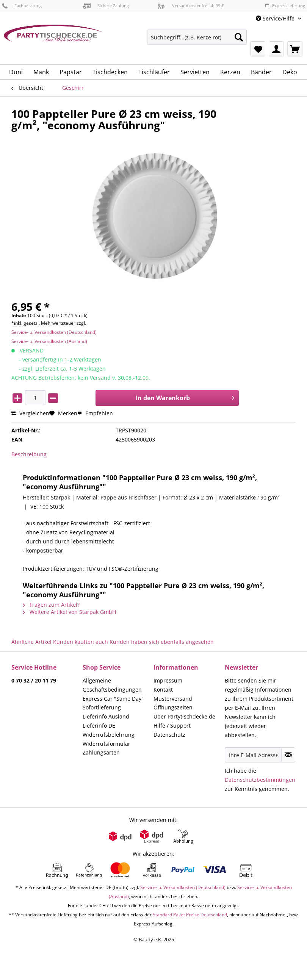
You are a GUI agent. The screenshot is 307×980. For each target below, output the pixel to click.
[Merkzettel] (258, 49)
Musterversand (173, 699)
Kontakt (163, 690)
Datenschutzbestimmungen (260, 780)
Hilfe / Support (172, 726)
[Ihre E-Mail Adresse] (253, 755)
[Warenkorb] (295, 49)
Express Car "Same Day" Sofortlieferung (113, 703)
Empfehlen (95, 413)
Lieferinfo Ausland (106, 716)
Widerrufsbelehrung (109, 735)
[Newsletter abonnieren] (288, 755)
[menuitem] (197, 41)
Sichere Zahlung (106, 5)
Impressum (168, 680)
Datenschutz (169, 735)
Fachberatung (22, 5)
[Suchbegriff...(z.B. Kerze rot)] (197, 37)
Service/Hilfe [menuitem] (276, 18)
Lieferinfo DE (99, 726)
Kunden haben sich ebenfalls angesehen (162, 642)
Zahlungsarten (101, 752)
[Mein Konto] (276, 49)
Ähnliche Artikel (31, 642)
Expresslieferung (285, 5)
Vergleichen (30, 413)
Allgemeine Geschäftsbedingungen (112, 685)
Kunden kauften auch (81, 642)
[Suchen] (239, 37)
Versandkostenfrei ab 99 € (191, 5)
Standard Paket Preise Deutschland (190, 915)
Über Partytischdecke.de (184, 716)
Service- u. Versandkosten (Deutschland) (54, 332)
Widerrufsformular (107, 744)
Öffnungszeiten (173, 707)
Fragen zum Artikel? (51, 605)
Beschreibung (29, 454)
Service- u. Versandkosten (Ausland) (49, 341)
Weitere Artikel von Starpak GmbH (69, 612)
